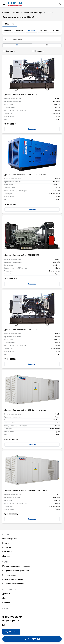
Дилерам (6, 594)
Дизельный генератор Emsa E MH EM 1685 (22, 255)
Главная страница (10, 539)
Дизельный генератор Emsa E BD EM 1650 (21, 95)
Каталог (6, 543)
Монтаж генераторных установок (16, 566)
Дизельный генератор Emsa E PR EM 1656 (21, 330)
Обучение (6, 602)
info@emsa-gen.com (11, 621)
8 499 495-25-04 (12, 617)
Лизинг (5, 598)
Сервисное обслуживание (13, 584)
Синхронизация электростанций (16, 571)
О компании (7, 552)
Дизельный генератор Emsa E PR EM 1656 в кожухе (25, 410)
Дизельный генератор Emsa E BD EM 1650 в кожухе (25, 175)
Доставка (6, 556)
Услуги (5, 562)
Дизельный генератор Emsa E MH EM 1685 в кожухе (25, 490)
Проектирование (9, 575)
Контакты (7, 547)
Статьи (5, 608)
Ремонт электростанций (13, 579)
